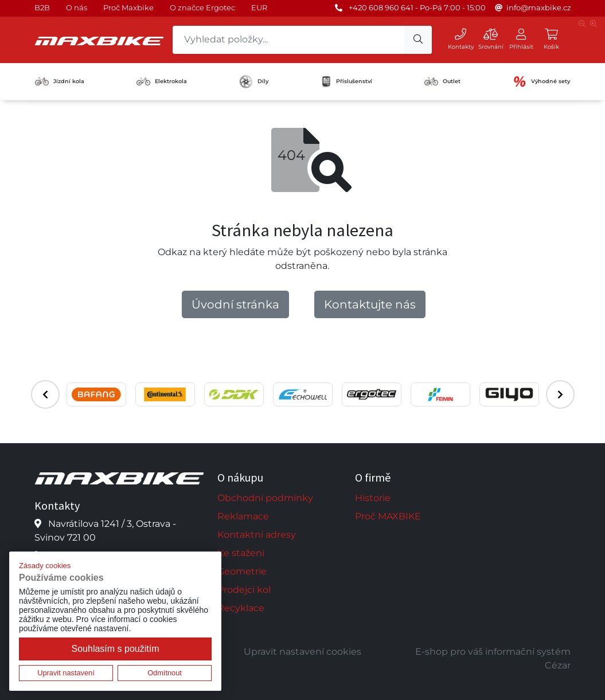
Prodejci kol (244, 590)
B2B (42, 7)
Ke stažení (241, 553)
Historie (373, 498)
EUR (259, 7)
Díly (254, 82)
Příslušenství (347, 81)
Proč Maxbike (128, 7)
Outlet (442, 81)
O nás (77, 7)
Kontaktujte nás (370, 304)
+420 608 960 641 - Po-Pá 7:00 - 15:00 (417, 7)
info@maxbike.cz (539, 7)
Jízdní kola (60, 81)
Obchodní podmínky (265, 498)
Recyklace (241, 608)
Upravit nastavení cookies (302, 652)
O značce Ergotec (202, 7)
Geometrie (242, 571)
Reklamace (243, 516)
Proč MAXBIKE (388, 516)
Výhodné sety (541, 81)
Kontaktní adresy (257, 535)
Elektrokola (162, 81)
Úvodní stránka (235, 304)
